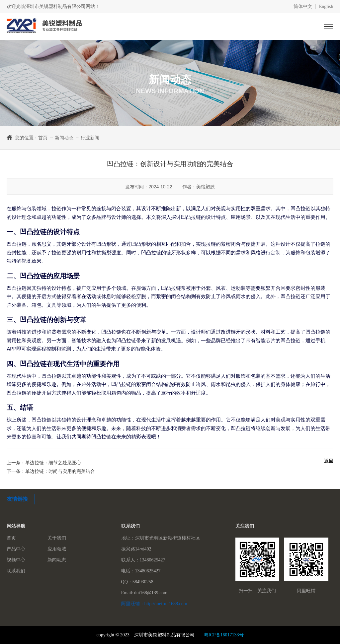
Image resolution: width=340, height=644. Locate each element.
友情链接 (17, 499)
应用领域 (57, 549)
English (326, 7)
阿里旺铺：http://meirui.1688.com (154, 604)
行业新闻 (90, 138)
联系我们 (16, 571)
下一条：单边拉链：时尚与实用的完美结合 (51, 471)
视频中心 (16, 560)
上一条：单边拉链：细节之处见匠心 (44, 463)
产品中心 (16, 549)
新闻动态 (64, 138)
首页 (43, 138)
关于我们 (57, 538)
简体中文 (303, 7)
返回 (329, 461)
